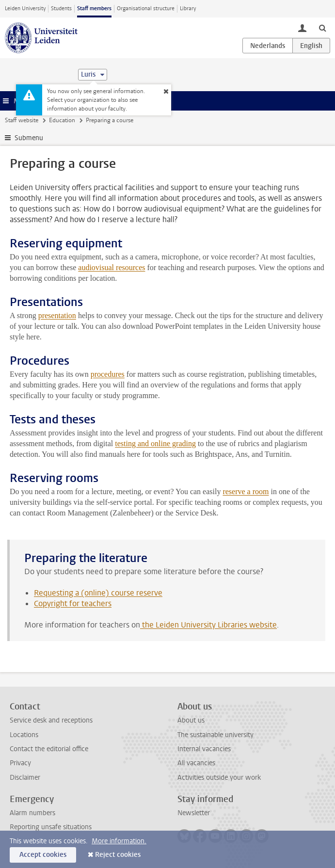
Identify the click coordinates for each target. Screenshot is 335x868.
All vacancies (196, 763)
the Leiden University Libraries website (208, 625)
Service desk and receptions (51, 720)
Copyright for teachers (73, 603)
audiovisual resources (112, 267)
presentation (57, 315)
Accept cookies (43, 855)
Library (188, 8)
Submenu (29, 138)
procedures (108, 374)
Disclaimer (25, 778)
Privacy (20, 763)
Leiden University (25, 8)
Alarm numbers (32, 813)
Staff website (22, 120)
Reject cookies (118, 855)
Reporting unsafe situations (51, 827)
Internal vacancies (204, 749)
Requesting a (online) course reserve (98, 593)
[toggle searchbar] (322, 28)
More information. (119, 841)
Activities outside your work (219, 778)
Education (62, 120)
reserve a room (246, 491)
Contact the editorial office (49, 749)
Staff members (94, 8)
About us (191, 720)
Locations (24, 735)
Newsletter (194, 813)
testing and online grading (155, 443)
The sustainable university (215, 735)
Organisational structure (146, 8)
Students (61, 8)
